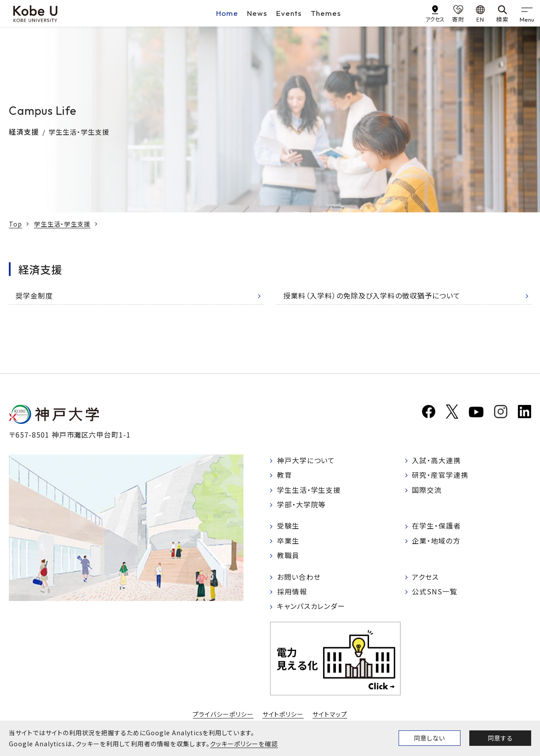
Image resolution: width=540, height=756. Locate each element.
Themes (326, 13)
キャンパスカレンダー (311, 608)
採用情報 (292, 593)
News (257, 13)
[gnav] (527, 13)
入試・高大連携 (437, 461)
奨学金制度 (34, 295)
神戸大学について (306, 461)
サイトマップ (330, 715)
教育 (285, 476)
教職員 (288, 557)
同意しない (430, 738)
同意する (500, 738)
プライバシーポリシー (223, 715)
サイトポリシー (283, 715)
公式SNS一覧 (435, 593)
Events (289, 13)
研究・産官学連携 (441, 476)
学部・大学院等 (302, 505)
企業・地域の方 (437, 542)
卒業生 (288, 542)
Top (15, 224)
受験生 (288, 527)
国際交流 (427, 490)
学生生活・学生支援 (62, 224)
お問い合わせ (299, 578)
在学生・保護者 (437, 527)
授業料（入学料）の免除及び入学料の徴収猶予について (372, 295)
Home (227, 13)
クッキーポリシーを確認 (244, 744)
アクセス (426, 578)
